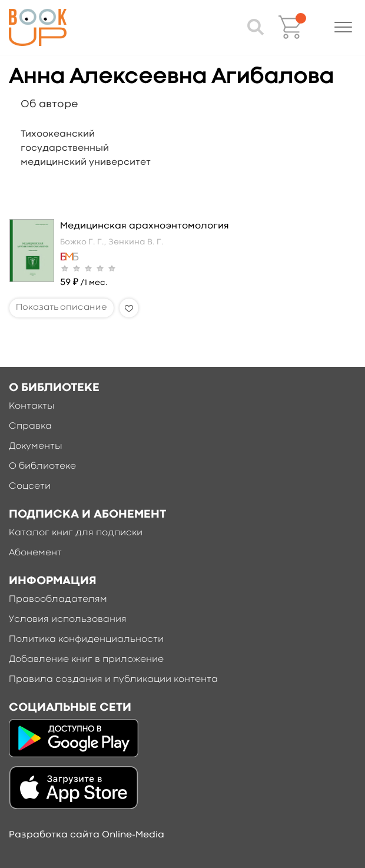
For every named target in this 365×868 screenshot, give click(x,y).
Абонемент (35, 553)
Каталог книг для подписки (76, 533)
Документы (36, 446)
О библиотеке (42, 466)
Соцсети (30, 486)
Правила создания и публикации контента (113, 680)
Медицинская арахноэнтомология (145, 226)
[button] (343, 27)
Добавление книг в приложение (86, 660)
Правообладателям (58, 599)
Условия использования (68, 619)
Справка (30, 426)
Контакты (32, 406)
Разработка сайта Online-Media (87, 835)
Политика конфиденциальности (86, 640)
